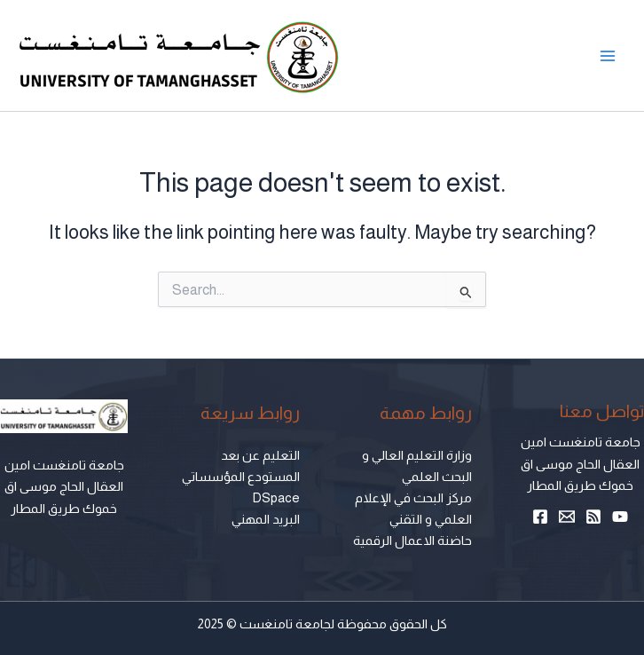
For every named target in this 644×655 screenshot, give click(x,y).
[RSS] (593, 517)
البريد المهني (266, 519)
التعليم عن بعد (260, 455)
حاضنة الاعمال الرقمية (412, 541)
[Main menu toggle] (608, 56)
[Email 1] (567, 517)
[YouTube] (620, 517)
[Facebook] (540, 517)
